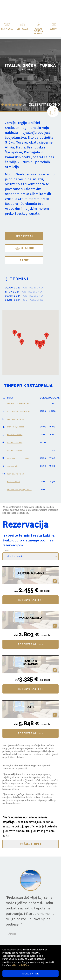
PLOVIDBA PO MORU (16, 419)
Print (24, 260)
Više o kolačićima (21, 965)
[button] (15, 333)
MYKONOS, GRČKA (15, 435)
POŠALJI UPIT (30, 844)
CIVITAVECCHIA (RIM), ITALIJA (19, 403)
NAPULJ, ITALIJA (14, 482)
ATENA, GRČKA (13, 466)
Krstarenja (7, 29)
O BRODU (24, 248)
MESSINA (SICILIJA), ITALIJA (19, 411)
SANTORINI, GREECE (16, 427)
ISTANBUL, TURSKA (15, 443)
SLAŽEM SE (30, 973)
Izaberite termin (14, 556)
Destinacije (23, 29)
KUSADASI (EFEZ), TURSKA (18, 458)
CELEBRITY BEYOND (44, 105)
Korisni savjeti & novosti (38, 31)
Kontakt (54, 29)
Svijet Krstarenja (36, 7)
